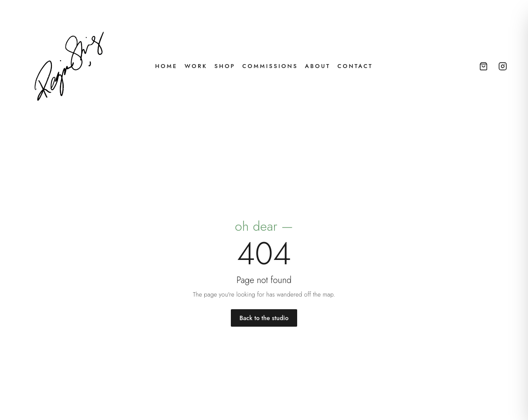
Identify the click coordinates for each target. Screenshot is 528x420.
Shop (225, 66)
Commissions (270, 66)
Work (196, 66)
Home (166, 66)
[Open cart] (483, 66)
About (318, 66)
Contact (355, 66)
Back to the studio (264, 318)
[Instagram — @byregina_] (503, 66)
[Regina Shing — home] (70, 66)
